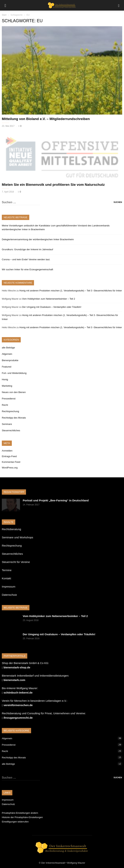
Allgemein (7, 354)
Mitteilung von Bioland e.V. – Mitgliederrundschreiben (46, 119)
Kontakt (6, 578)
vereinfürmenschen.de (18, 705)
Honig (5, 379)
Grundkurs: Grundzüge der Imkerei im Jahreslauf (27, 249)
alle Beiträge (8, 348)
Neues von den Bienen (14, 392)
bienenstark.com (14, 680)
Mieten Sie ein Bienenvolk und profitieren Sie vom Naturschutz (53, 185)
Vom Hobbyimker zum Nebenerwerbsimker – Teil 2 (49, 299)
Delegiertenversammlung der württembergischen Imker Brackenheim (38, 239)
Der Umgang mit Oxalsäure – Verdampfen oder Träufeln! (52, 307)
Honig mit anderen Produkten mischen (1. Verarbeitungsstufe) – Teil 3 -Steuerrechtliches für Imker (71, 291)
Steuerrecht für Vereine (16, 562)
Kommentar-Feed (11, 462)
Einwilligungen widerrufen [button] (15, 822)
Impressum (9, 587)
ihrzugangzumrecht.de (18, 718)
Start (4, 15)
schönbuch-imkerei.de (18, 693)
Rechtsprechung (10, 411)
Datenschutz (9, 595)
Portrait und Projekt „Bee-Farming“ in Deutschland (56, 500)
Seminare (7, 424)
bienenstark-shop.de (17, 667)
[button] (119, 5)
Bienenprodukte (10, 360)
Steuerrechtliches (11, 430)
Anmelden (7, 451)
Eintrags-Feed (9, 456)
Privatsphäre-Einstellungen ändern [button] (20, 813)
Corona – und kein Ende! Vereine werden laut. (26, 259)
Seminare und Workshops (17, 537)
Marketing (7, 386)
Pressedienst (9, 399)
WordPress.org (10, 468)
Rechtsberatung (11, 529)
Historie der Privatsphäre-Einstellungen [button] (22, 817)
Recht (5, 405)
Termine (7, 570)
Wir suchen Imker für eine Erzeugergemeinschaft (27, 269)
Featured (7, 367)
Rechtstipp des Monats (14, 418)
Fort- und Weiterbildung (14, 373)
